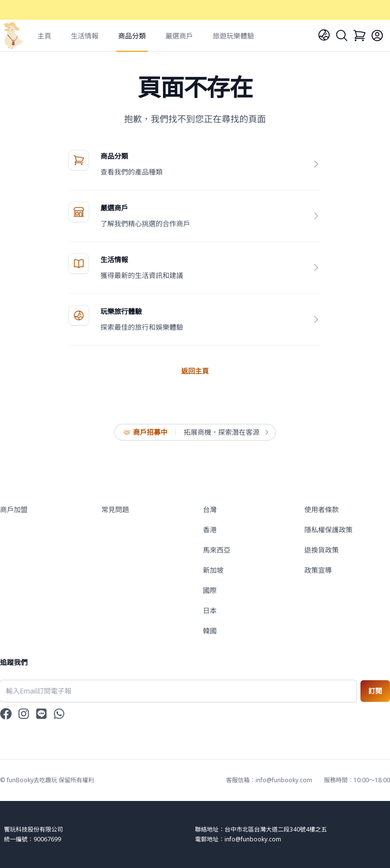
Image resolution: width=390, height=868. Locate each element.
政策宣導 (318, 570)
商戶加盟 (14, 509)
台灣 (210, 509)
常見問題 (115, 509)
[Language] (324, 35)
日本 (210, 610)
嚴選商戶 (179, 36)
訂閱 (375, 691)
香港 (210, 530)
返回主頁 (195, 371)
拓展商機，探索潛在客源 (226, 432)
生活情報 (85, 36)
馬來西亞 (217, 550)
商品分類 (132, 36)
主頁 (44, 36)
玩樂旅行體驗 (121, 311)
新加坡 (213, 570)
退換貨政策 (322, 550)
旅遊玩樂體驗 (233, 36)
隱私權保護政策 (328, 530)
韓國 (210, 631)
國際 (210, 590)
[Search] (342, 35)
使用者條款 (322, 509)
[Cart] (359, 35)
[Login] (377, 35)
